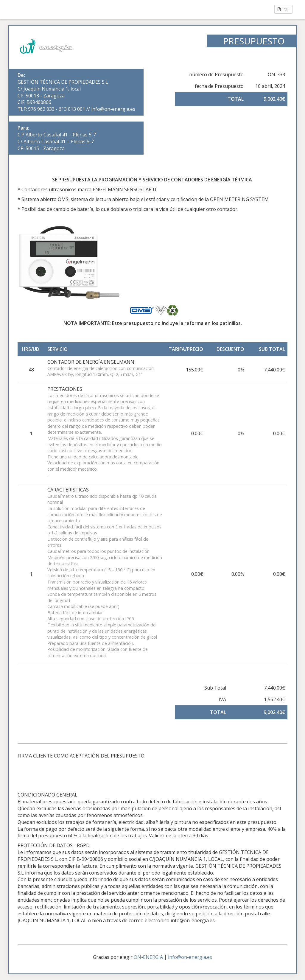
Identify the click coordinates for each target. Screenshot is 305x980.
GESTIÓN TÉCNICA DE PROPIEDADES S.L (63, 82)
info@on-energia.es (190, 957)
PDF (283, 9)
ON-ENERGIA (148, 957)
